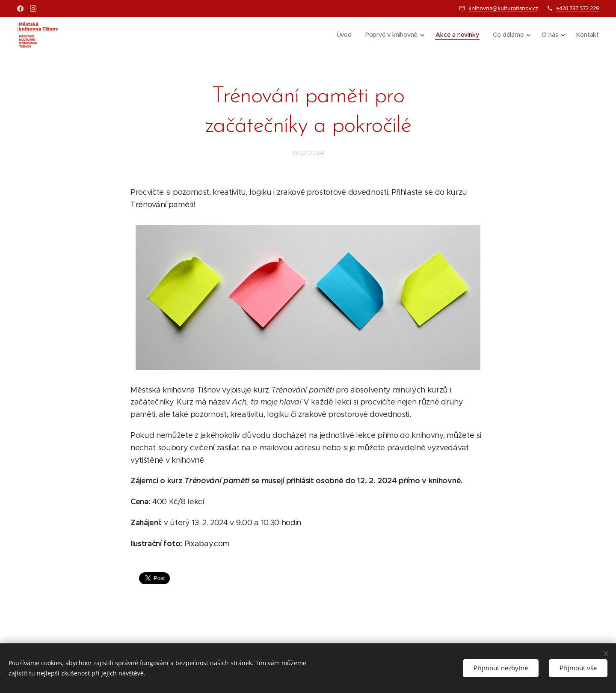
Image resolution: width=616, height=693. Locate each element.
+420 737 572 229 (577, 8)
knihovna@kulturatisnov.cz (503, 8)
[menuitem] (344, 35)
